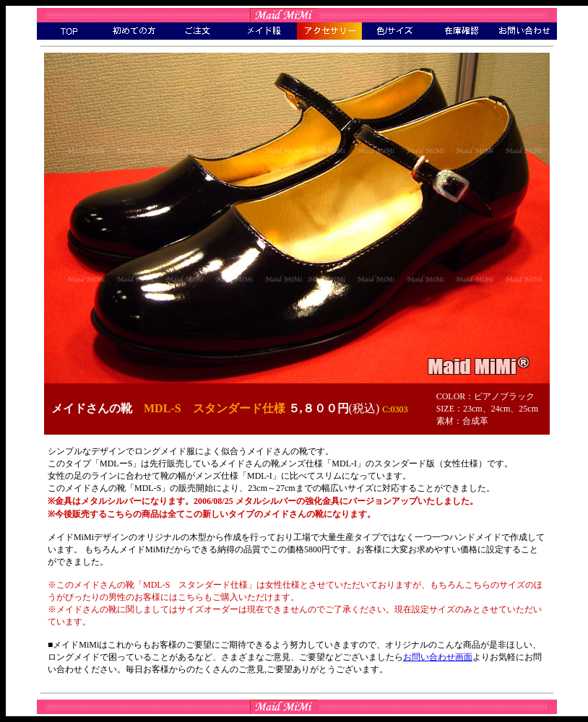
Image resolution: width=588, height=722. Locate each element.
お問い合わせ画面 (438, 657)
